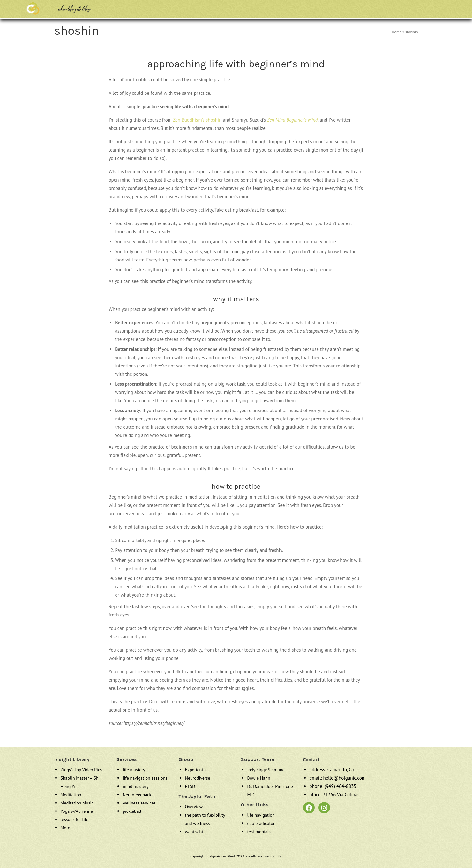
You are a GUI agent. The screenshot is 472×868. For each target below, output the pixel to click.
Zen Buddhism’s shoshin (197, 120)
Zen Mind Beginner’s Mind (292, 120)
